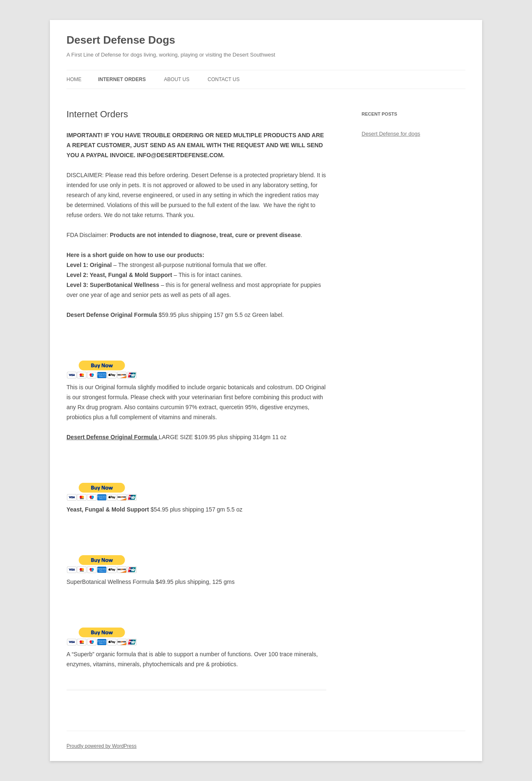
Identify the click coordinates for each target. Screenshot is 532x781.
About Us (177, 79)
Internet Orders (122, 79)
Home (74, 79)
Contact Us (224, 79)
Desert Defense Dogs (121, 40)
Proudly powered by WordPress (102, 746)
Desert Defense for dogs (391, 134)
